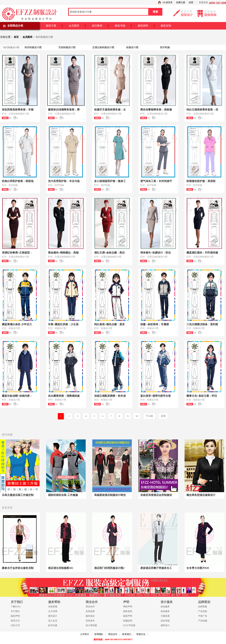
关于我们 (15, 611)
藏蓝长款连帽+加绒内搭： (17, 396)
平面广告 (203, 616)
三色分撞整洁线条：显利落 (202, 324)
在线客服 (53, 607)
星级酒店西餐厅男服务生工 (156, 568)
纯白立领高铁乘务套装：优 (202, 110)
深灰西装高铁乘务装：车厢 (18, 110)
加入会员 (53, 621)
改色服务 (165, 607)
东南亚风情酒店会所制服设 (156, 495)
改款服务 (165, 611)
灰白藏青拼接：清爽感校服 (64, 396)
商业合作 (90, 607)
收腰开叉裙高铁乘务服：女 (110, 110)
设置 (191, 2)
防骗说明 (128, 621)
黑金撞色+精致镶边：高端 (63, 253)
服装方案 (51, 26)
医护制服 (165, 47)
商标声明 (128, 607)
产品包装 (203, 611)
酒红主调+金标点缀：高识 (109, 253)
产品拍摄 (203, 621)
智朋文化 (141, 634)
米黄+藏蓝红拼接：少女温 (63, 324)
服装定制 (166, 26)
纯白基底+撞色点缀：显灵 (109, 324)
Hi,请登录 (168, 2)
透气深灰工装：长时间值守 (156, 181)
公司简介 (85, 634)
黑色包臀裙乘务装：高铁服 (156, 110)
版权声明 (15, 616)
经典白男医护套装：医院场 (18, 181)
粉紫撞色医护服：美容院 (201, 181)
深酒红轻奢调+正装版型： (17, 253)
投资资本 (90, 621)
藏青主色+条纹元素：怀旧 (202, 396)
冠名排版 (165, 621)
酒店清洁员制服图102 (61, 568)
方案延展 (165, 616)
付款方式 (15, 625)
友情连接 (90, 611)
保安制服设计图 (33, 47)
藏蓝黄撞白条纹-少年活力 (17, 324)
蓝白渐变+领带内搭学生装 (156, 396)
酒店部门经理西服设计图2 (109, 568)
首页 (16, 37)
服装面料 (143, 26)
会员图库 (74, 26)
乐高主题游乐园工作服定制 (18, 495)
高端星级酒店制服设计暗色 (110, 495)
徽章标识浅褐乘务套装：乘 (64, 110)
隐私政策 (128, 611)
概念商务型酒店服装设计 (201, 495)
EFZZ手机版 (129, 625)
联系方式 (15, 621)
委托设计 (53, 616)
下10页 (149, 416)
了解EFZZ (16, 607)
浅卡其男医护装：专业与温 (64, 181)
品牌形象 (203, 607)
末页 (163, 416)
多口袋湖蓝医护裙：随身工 (110, 181)
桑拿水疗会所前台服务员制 (18, 568)
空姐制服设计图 (67, 47)
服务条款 (90, 616)
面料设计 (165, 625)
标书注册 (53, 625)
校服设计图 (132, 47)
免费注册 (181, 2)
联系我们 (127, 634)
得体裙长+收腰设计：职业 (156, 253)
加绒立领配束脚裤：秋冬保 (110, 396)
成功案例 (97, 26)
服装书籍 (120, 26)
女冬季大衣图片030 (198, 568)
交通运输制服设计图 (103, 47)
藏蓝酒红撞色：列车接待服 (202, 253)
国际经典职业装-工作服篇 (63, 495)
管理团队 (99, 634)
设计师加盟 (91, 625)
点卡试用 (53, 611)
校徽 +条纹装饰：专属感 (155, 324)
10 (137, 416)
